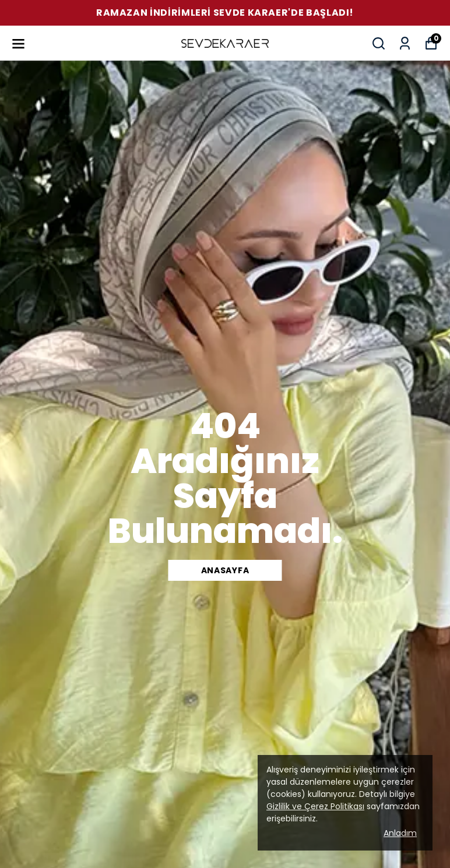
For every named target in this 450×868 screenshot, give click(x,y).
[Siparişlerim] (405, 43)
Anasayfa (225, 570)
